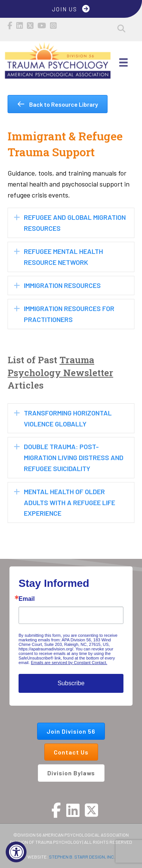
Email (27, 599)
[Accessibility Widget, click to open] (16, 852)
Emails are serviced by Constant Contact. (69, 663)
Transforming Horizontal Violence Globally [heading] (68, 418)
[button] (121, 28)
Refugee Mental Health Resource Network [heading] (63, 257)
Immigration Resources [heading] (62, 285)
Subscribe (71, 683)
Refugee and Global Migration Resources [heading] (75, 223)
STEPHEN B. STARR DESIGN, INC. (82, 857)
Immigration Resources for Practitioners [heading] (69, 314)
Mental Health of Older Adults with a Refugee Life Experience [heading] (69, 502)
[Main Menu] (123, 62)
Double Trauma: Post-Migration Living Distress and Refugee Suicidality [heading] (74, 457)
